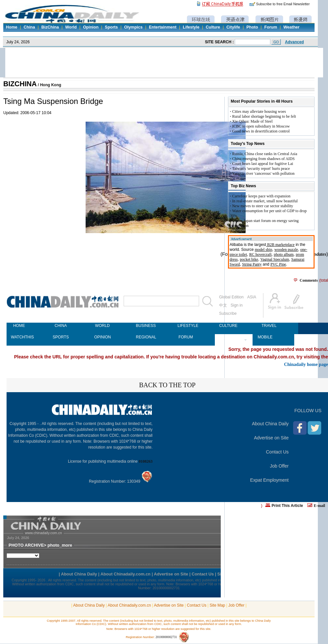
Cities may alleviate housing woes (259, 111)
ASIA (252, 297)
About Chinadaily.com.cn (129, 605)
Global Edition (231, 297)
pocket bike (249, 259)
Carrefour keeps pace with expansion (261, 196)
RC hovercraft (260, 254)
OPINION (102, 337)
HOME (19, 326)
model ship (264, 250)
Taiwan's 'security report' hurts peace (261, 169)
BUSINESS (144, 326)
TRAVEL (269, 326)
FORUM (186, 337)
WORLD (102, 326)
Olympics (133, 27)
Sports (112, 27)
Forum (271, 27)
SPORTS (61, 337)
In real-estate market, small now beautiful (265, 201)
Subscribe (228, 313)
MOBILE (265, 337)
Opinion (91, 27)
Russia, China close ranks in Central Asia (265, 154)
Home (12, 27)
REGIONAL (144, 337)
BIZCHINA (20, 84)
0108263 (146, 461)
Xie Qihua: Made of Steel (252, 121)
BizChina (50, 27)
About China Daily (270, 424)
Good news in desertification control (261, 131)
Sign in (237, 305)
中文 (223, 305)
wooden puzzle (286, 250)
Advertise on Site (271, 438)
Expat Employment (270, 480)
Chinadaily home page (306, 364)
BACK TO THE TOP (167, 385)
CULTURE (227, 326)
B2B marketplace (280, 245)
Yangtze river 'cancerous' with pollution (263, 173)
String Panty (252, 264)
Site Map (217, 605)
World (71, 27)
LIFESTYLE (186, 326)
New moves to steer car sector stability (263, 206)
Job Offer (279, 466)
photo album (284, 254)
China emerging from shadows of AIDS (264, 159)
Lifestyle (191, 27)
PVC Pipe (278, 264)
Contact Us (277, 452)
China (29, 27)
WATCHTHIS (19, 337)
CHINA (61, 326)
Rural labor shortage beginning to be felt (264, 116)
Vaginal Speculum (275, 259)
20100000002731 (166, 637)
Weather (291, 27)
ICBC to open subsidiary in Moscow (261, 126)
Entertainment (163, 27)
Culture (213, 27)
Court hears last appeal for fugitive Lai (263, 164)
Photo (252, 27)
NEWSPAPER (227, 337)
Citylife (233, 27)
